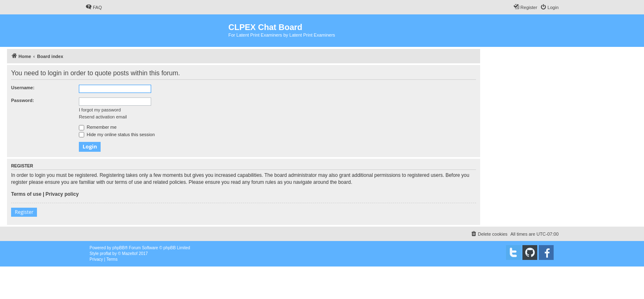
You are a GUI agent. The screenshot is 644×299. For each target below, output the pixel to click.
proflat (106, 254)
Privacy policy (62, 194)
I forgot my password (100, 110)
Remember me (98, 127)
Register (24, 212)
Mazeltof (130, 254)
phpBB (119, 248)
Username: (23, 88)
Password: (23, 100)
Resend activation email (103, 117)
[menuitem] (94, 7)
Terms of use (26, 194)
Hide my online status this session (117, 134)
